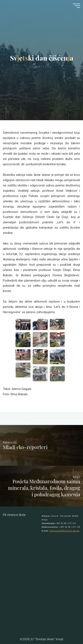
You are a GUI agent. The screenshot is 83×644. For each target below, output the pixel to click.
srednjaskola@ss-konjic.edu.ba (64, 531)
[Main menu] (76, 6)
